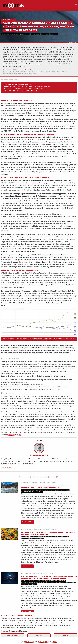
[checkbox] (2, 631)
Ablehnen (66, 635)
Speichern (39, 635)
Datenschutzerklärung (37, 642)
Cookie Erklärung (51, 642)
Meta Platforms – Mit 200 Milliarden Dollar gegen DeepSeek (27, 87)
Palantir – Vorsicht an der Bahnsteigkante (21, 91)
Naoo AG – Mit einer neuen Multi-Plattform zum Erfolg (25, 89)
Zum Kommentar (27, 522)
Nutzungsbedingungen (14, 435)
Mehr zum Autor (7, 467)
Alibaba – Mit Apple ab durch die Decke (19, 85)
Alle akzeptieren (12, 635)
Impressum (26, 642)
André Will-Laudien (27, 70)
